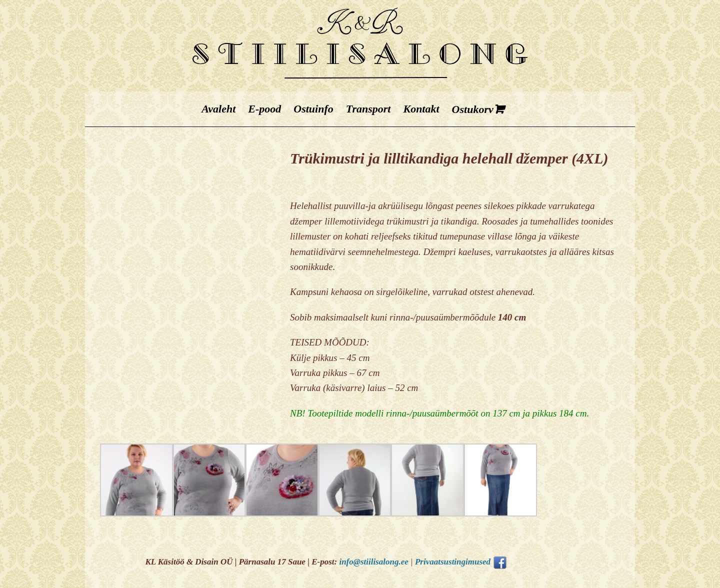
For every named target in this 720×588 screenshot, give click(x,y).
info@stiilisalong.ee (373, 562)
